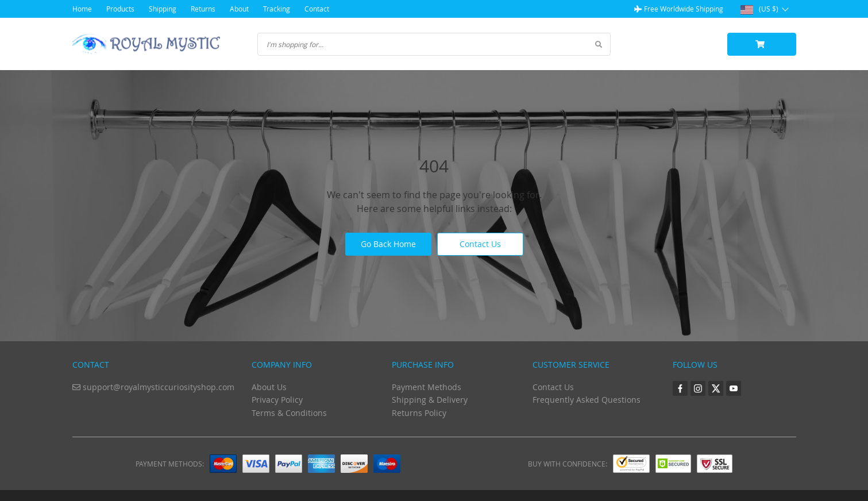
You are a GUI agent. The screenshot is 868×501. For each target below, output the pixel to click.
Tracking (277, 9)
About (239, 9)
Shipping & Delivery (430, 400)
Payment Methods (427, 387)
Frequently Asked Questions (587, 400)
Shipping (163, 9)
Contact (317, 9)
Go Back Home (388, 244)
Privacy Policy (277, 400)
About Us (269, 387)
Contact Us (480, 244)
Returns (203, 9)
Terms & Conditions (289, 413)
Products (120, 9)
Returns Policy (419, 413)
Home (82, 9)
